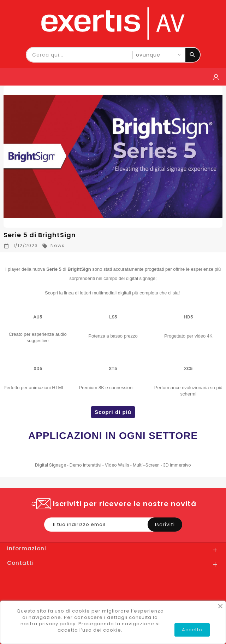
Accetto (192, 630)
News (53, 245)
